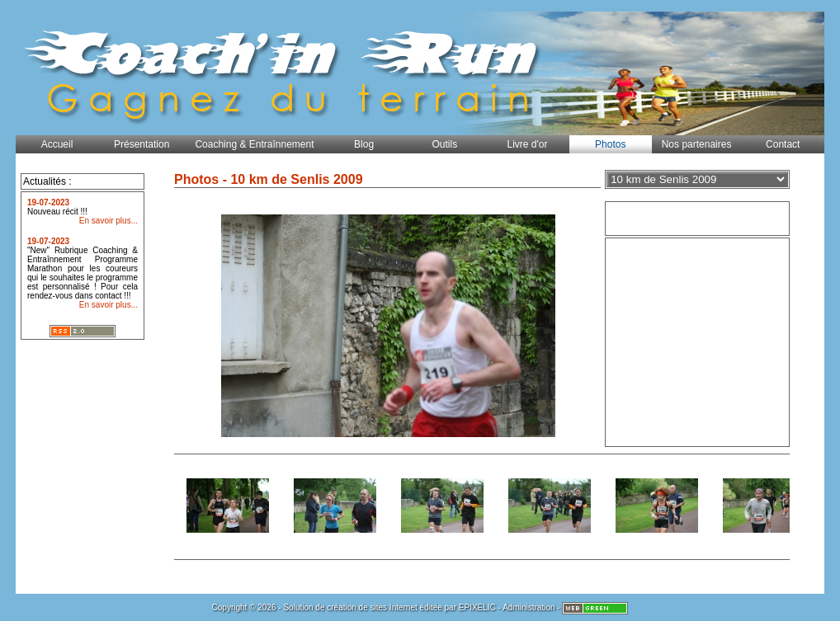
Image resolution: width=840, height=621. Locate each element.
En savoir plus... (109, 221)
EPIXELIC (477, 607)
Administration (529, 607)
